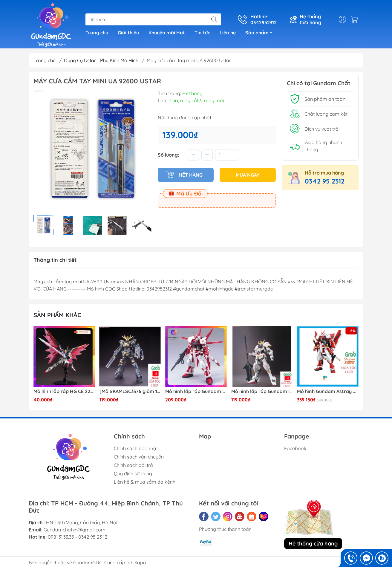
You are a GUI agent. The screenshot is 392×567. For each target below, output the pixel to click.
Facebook (295, 448)
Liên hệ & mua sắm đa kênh (145, 482)
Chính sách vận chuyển (139, 457)
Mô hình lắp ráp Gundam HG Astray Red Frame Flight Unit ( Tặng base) (196, 391)
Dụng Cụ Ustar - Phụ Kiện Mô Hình (101, 60)
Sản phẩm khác (57, 315)
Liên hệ (228, 33)
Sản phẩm (261, 33)
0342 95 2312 (325, 181)
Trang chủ (97, 33)
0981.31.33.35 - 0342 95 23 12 (78, 537)
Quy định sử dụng (133, 473)
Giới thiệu (128, 33)
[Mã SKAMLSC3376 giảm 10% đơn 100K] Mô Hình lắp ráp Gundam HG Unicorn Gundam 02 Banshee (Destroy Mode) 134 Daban (130, 391)
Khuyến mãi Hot (167, 33)
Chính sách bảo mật (136, 448)
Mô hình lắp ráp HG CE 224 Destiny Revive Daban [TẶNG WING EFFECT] (64, 391)
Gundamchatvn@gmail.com (75, 530)
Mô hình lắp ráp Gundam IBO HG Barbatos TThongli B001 (262, 391)
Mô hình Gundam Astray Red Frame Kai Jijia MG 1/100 (328, 391)
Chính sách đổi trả (133, 465)
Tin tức (202, 33)
